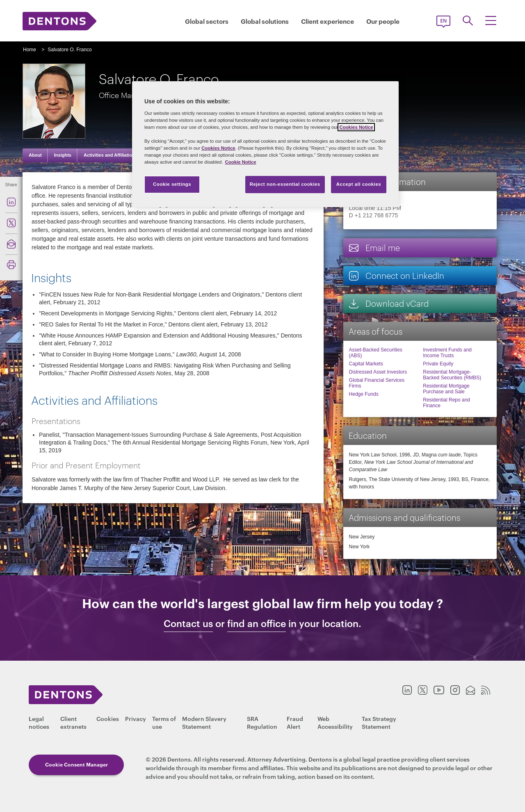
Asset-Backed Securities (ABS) (376, 353)
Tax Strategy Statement (379, 722)
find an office (257, 623)
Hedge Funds (364, 394)
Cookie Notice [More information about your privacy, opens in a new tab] (241, 162)
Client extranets (73, 722)
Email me (374, 247)
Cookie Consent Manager (76, 764)
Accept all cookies (359, 184)
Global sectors (207, 21)
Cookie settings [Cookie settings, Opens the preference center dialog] (172, 184)
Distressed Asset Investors (378, 372)
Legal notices (39, 722)
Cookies (108, 718)
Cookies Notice (356, 127)
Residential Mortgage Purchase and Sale (446, 389)
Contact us (188, 623)
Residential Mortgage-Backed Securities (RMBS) (452, 375)
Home (30, 50)
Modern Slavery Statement (204, 722)
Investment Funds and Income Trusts (447, 353)
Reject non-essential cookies (285, 184)
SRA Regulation (262, 722)
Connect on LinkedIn (396, 275)
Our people (383, 21)
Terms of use (164, 722)
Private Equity (438, 364)
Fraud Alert (295, 722)
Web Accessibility (335, 722)
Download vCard (388, 303)
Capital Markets (366, 364)
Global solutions (265, 21)
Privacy (136, 718)
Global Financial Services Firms (377, 383)
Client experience (328, 21)
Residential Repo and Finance (446, 403)
